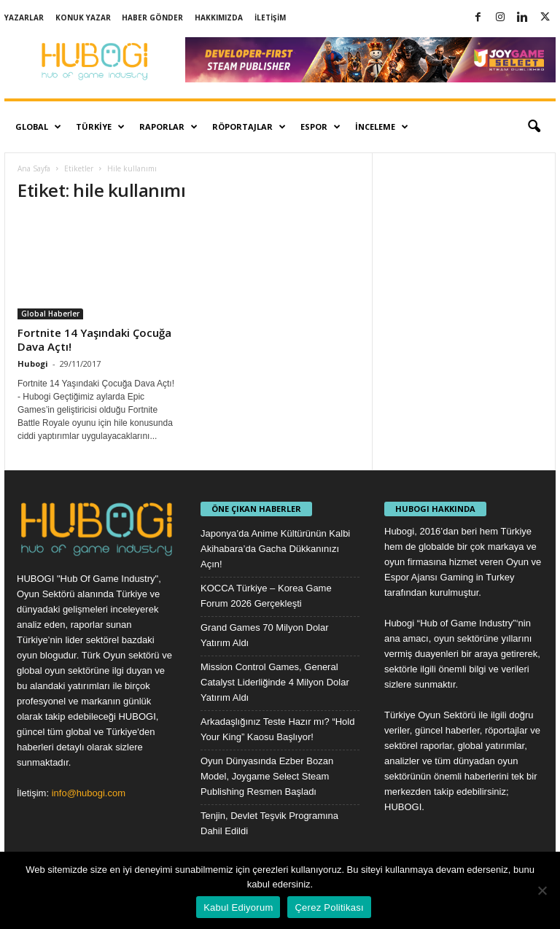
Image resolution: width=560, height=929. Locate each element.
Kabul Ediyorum (238, 907)
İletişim (270, 18)
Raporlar (168, 127)
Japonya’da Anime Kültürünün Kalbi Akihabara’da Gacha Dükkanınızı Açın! (275, 549)
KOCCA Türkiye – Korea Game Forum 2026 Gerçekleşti (266, 596)
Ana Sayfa (34, 168)
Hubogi (33, 364)
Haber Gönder (152, 18)
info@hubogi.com (89, 793)
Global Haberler (50, 314)
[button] (534, 127)
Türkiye (100, 127)
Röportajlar (249, 127)
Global (38, 127)
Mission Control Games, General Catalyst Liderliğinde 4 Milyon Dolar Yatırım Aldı (275, 682)
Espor (320, 127)
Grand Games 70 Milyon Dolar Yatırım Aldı (265, 635)
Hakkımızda (219, 18)
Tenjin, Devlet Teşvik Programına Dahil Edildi (269, 823)
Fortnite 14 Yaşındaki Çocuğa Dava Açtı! (94, 339)
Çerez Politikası (329, 907)
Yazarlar (24, 18)
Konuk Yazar (83, 18)
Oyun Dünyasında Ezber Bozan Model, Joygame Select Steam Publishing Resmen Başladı (267, 776)
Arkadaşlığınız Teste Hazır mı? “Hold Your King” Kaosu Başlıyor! (277, 729)
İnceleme (382, 127)
